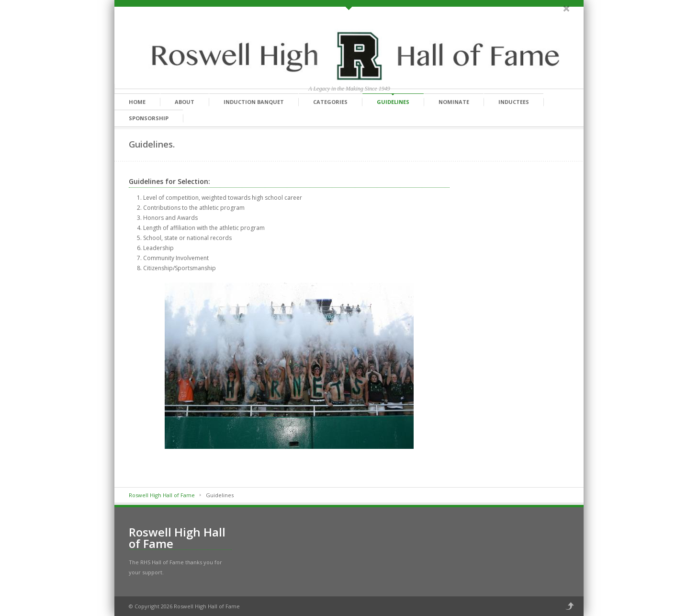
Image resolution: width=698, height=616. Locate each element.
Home (137, 102)
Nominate (454, 102)
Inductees (514, 102)
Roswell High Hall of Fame (162, 495)
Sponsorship (149, 118)
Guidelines (393, 102)
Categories (330, 102)
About (185, 102)
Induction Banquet (254, 102)
